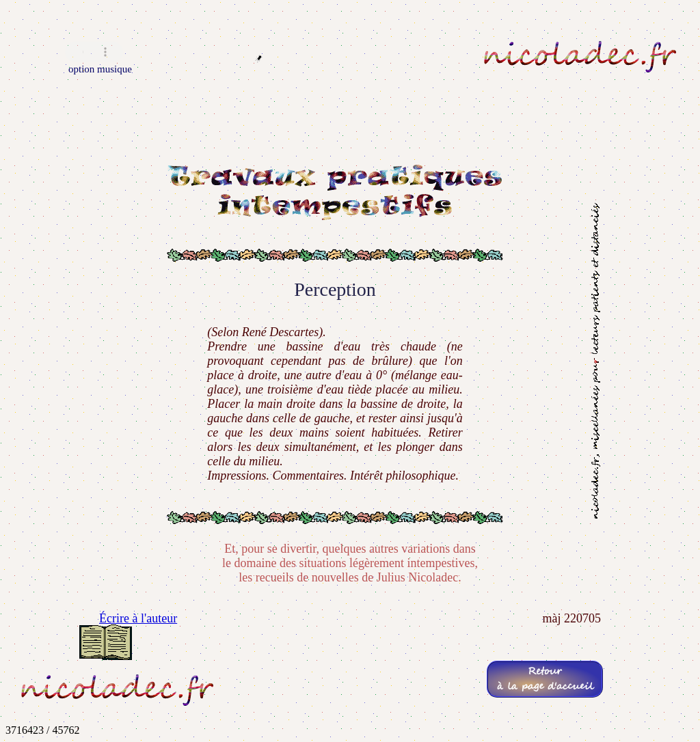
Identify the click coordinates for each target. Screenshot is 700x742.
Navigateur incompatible (94, 52)
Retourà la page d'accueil (545, 679)
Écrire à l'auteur (138, 618)
